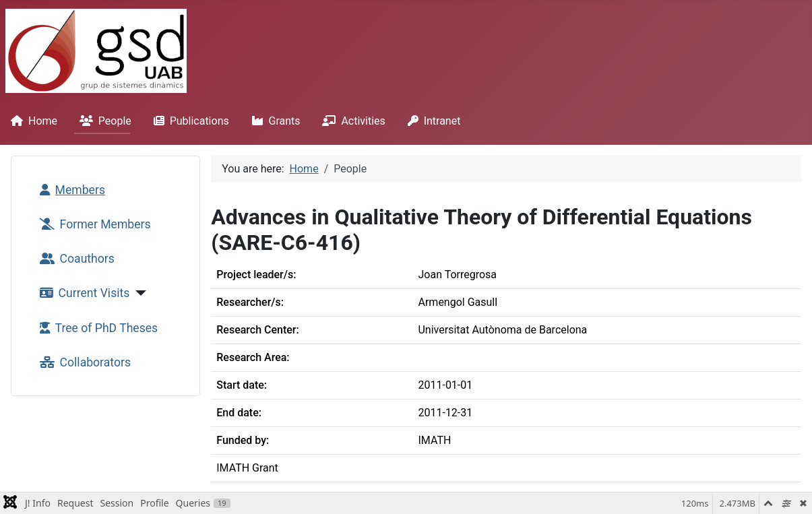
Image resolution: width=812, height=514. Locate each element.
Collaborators (83, 362)
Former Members (93, 224)
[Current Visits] (138, 293)
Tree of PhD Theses (96, 328)
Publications (189, 121)
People (103, 121)
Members (70, 190)
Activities (351, 121)
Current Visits (82, 293)
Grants (273, 121)
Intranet (432, 121)
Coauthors (74, 259)
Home (31, 121)
